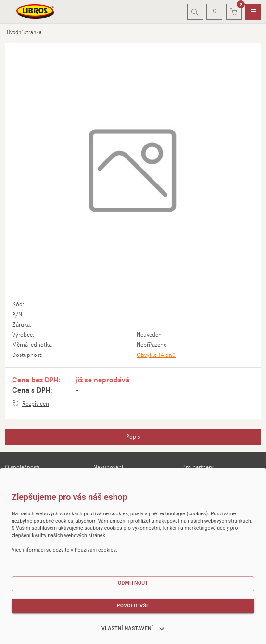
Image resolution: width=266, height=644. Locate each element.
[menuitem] (253, 12)
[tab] (133, 437)
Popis (133, 436)
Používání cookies (95, 550)
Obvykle (156, 355)
